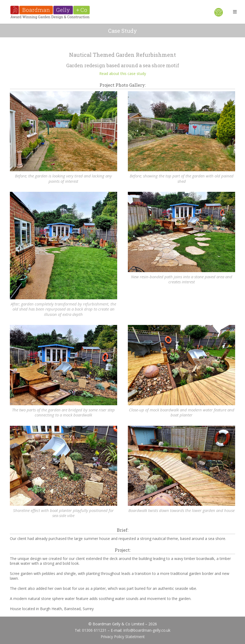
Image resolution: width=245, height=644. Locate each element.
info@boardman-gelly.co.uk (147, 630)
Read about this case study (123, 73)
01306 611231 (94, 630)
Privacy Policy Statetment (123, 637)
